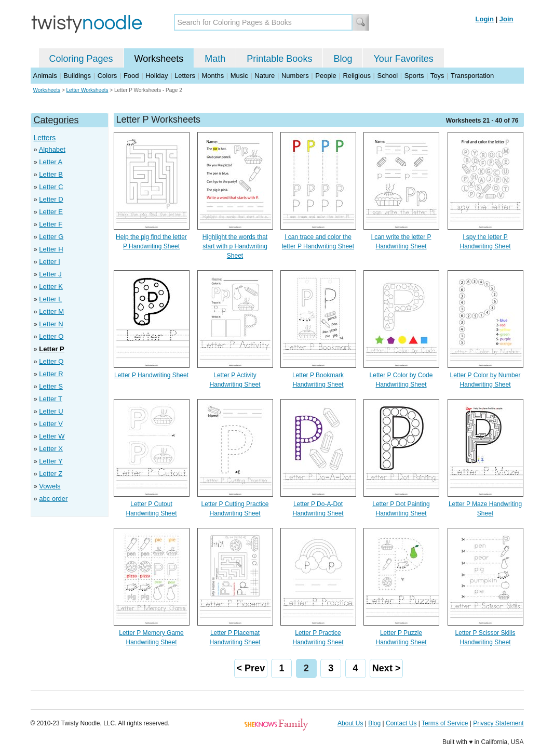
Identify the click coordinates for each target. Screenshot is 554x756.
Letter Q (51, 361)
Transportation (472, 76)
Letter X (51, 449)
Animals (45, 76)
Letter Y (51, 461)
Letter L (50, 299)
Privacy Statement (498, 723)
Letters (185, 76)
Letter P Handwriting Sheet (151, 375)
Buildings (77, 76)
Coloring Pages (81, 59)
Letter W (52, 436)
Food (131, 76)
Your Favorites (403, 59)
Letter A (51, 162)
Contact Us (401, 723)
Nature (265, 76)
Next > (387, 668)
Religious (356, 76)
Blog (343, 59)
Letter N (51, 324)
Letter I (49, 262)
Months (213, 76)
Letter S (51, 386)
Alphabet (52, 149)
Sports (414, 76)
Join (506, 19)
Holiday (157, 76)
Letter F (51, 224)
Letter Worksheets (87, 90)
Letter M (51, 311)
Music (239, 76)
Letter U (51, 411)
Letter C (51, 187)
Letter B (51, 174)
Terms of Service (445, 723)
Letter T (51, 399)
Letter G (51, 237)
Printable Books (279, 59)
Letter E (51, 212)
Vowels (50, 486)
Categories (56, 120)
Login (485, 19)
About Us (350, 723)
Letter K (51, 287)
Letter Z (51, 474)
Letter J (50, 274)
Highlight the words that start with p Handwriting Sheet (235, 246)
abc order (53, 499)
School (388, 76)
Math (215, 59)
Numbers (295, 76)
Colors (107, 76)
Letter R (51, 374)
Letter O (51, 336)
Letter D (51, 199)
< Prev (251, 668)
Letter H (51, 249)
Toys (437, 76)
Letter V (51, 424)
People (326, 76)
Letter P (51, 349)
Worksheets (159, 59)
